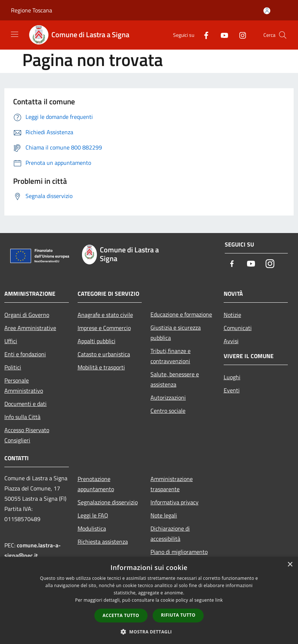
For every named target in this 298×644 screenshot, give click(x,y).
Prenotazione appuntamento (96, 484)
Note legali (164, 515)
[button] (149, 632)
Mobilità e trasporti (101, 367)
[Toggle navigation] (15, 34)
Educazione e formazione (181, 314)
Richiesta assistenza (103, 542)
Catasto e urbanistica (104, 354)
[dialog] (149, 600)
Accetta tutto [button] (121, 615)
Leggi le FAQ (93, 515)
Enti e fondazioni (25, 354)
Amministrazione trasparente (172, 484)
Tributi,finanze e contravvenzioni (170, 356)
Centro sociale (168, 411)
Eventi (232, 390)
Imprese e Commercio (104, 328)
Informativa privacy (175, 502)
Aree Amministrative (30, 328)
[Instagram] (240, 35)
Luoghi (232, 377)
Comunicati (238, 328)
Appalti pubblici (97, 341)
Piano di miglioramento (179, 552)
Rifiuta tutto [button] (178, 615)
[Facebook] (203, 35)
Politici (13, 367)
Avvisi (231, 341)
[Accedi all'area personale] (267, 11)
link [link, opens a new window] (219, 600)
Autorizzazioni (168, 397)
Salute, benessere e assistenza (175, 379)
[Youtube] (221, 35)
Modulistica (92, 528)
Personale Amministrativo (24, 385)
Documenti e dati (26, 404)
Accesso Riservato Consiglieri (27, 435)
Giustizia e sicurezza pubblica (176, 333)
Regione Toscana (32, 10)
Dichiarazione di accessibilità (170, 534)
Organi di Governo (27, 315)
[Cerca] (283, 35)
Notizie (232, 315)
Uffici (11, 341)
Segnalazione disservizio (108, 502)
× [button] (290, 565)
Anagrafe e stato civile (105, 315)
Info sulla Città (22, 417)
